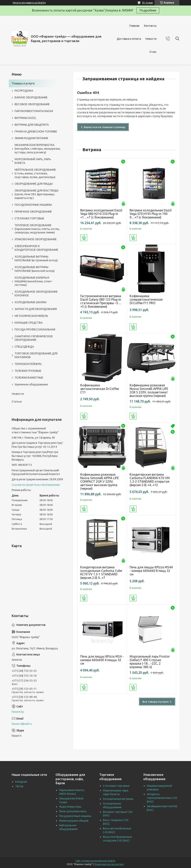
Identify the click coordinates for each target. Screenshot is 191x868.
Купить (84, 238)
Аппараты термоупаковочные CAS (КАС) (162, 798)
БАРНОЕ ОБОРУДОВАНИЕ (31, 97)
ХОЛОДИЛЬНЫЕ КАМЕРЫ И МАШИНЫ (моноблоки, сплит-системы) (34, 281)
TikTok (19, 786)
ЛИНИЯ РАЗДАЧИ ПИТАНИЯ (31, 138)
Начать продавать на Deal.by (29, 3)
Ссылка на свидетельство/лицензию (36, 485)
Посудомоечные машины (75, 816)
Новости (151, 39)
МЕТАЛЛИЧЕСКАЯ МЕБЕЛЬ (31, 316)
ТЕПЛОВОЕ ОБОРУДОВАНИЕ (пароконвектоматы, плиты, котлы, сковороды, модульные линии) (37, 229)
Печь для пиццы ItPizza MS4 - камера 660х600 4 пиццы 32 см (102, 660)
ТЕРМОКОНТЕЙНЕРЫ (28, 364)
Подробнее (148, 10)
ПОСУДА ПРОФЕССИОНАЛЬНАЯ (35, 329)
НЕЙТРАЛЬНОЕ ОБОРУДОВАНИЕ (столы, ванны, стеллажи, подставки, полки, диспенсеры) (35, 173)
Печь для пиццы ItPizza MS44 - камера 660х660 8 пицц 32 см (151, 571)
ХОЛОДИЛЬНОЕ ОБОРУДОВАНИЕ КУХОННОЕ (36, 294)
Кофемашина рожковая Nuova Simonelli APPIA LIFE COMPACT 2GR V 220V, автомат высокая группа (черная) (100, 481)
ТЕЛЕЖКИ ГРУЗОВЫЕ (28, 371)
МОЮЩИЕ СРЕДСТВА (29, 323)
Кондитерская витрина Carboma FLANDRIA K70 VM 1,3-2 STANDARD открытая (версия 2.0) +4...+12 (150, 480)
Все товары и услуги (156, 702)
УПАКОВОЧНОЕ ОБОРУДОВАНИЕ (36, 239)
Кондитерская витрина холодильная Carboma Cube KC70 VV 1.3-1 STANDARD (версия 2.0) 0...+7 (101, 572)
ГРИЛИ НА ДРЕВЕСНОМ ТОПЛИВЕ (36, 132)
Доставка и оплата (129, 39)
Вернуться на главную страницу (105, 127)
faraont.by (18, 712)
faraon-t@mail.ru (22, 724)
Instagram (21, 782)
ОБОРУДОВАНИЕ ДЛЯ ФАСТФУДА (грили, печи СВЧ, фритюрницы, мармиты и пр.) (37, 194)
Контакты (150, 26)
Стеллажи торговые (116, 786)
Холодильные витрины (118, 799)
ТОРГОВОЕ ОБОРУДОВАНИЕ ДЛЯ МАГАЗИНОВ (36, 355)
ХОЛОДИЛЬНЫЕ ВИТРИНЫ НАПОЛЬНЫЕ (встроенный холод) (36, 258)
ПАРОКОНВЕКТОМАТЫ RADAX (34, 111)
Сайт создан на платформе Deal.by (95, 861)
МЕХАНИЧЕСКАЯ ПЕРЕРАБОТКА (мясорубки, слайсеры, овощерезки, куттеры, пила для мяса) (38, 149)
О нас (153, 52)
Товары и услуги (23, 83)
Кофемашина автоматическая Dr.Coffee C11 (100, 389)
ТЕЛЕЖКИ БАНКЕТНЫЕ (29, 378)
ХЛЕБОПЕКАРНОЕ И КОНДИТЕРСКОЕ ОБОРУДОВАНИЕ (36, 248)
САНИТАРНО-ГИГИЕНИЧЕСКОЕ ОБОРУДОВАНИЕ (34, 338)
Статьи (17, 401)
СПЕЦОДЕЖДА (24, 347)
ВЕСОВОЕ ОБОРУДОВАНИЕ (32, 104)
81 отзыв (147, 3)
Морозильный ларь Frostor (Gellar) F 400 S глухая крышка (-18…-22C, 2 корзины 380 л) (150, 662)
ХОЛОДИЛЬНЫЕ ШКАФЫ (31, 302)
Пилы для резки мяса (73, 811)
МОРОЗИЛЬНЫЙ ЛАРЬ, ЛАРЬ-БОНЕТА (33, 161)
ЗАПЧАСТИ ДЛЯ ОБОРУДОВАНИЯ (36, 309)
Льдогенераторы (70, 807)
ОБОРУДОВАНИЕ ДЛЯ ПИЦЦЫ (34, 184)
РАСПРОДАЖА (24, 91)
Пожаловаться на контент (109, 864)
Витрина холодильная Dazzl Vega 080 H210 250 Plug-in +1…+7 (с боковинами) (101, 214)
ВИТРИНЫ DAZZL (25, 118)
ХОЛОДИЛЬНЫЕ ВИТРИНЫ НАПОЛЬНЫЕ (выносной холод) (35, 269)
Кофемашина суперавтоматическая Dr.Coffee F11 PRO (146, 299)
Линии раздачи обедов (74, 821)
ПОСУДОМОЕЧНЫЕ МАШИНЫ (33, 205)
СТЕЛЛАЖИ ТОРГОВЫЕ (29, 218)
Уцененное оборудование (31, 384)
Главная (134, 26)
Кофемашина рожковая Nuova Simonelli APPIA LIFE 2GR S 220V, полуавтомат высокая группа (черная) (149, 390)
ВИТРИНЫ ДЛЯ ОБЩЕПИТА (32, 125)
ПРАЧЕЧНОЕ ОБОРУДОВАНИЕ (33, 212)
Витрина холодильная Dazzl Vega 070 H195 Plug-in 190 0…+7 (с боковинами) (151, 214)
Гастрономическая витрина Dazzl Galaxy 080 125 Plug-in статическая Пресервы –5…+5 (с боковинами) (101, 301)
